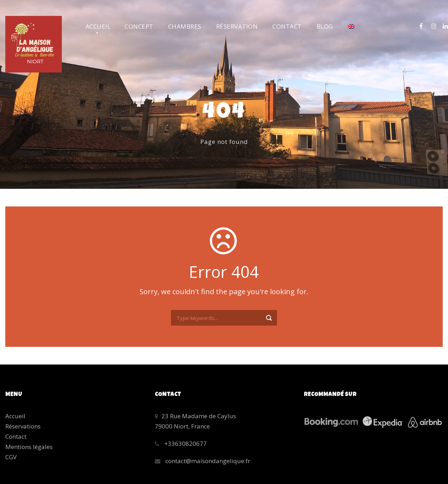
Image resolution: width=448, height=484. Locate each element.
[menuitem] (351, 31)
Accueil (98, 26)
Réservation (237, 26)
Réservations (23, 426)
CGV (11, 457)
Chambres (185, 26)
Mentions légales (29, 447)
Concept (139, 26)
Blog (325, 26)
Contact (287, 26)
